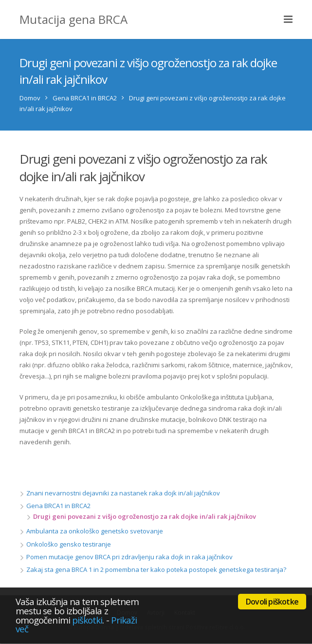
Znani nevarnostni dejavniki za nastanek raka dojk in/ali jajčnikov (123, 493)
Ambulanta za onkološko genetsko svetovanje (95, 531)
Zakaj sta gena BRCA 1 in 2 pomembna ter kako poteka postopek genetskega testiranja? (156, 569)
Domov (30, 98)
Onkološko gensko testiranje (69, 544)
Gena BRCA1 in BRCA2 (85, 98)
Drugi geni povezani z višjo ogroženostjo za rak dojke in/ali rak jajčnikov (145, 516)
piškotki (87, 620)
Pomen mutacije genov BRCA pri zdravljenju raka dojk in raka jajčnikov (129, 557)
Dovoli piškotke (272, 602)
